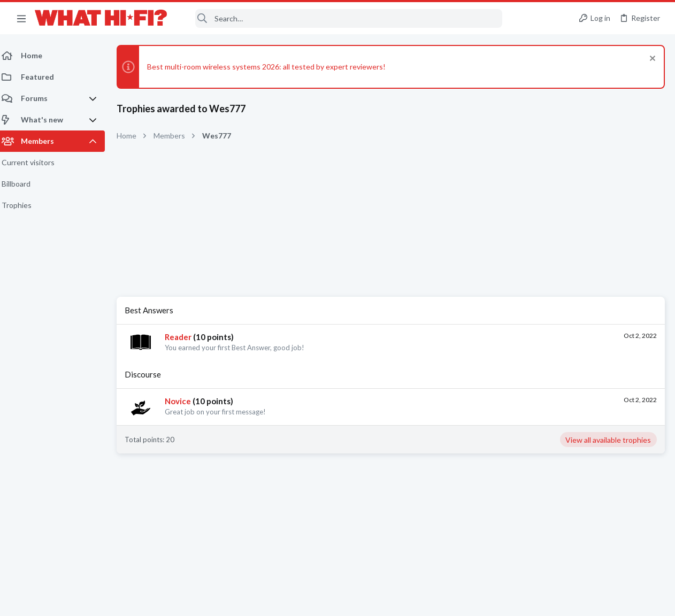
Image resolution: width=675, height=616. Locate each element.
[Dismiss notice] (651, 60)
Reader (185, 337)
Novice (184, 401)
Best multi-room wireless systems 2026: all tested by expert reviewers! (273, 67)
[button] (21, 18)
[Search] (342, 18)
